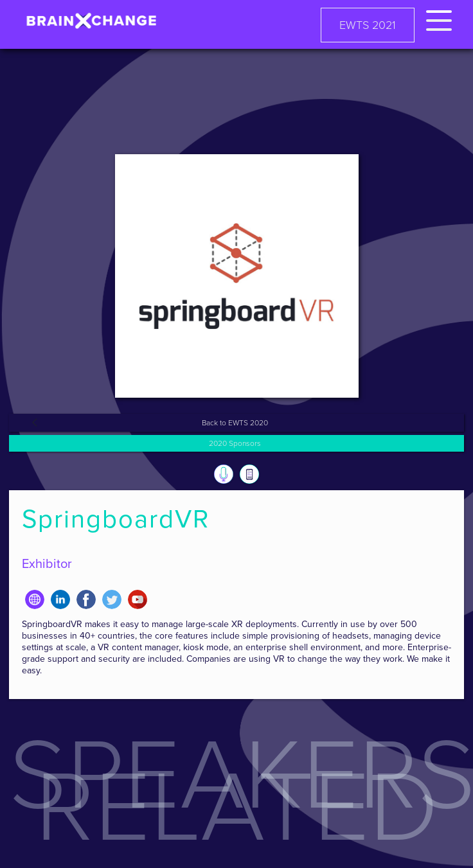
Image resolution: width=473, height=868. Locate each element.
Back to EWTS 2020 (235, 423)
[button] (439, 18)
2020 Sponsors (235, 443)
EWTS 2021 (368, 25)
